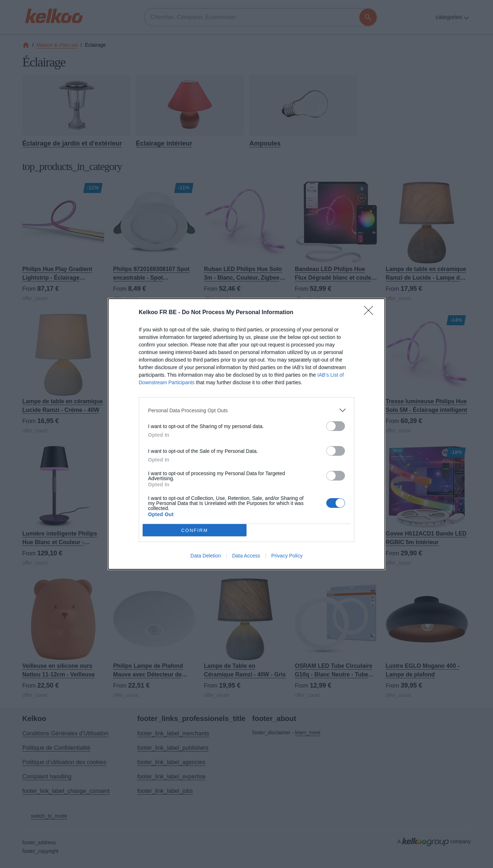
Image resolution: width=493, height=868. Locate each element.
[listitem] (247, 410)
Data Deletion (206, 556)
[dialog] (247, 434)
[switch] (336, 426)
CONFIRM (195, 530)
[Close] (371, 313)
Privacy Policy (287, 556)
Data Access (246, 556)
